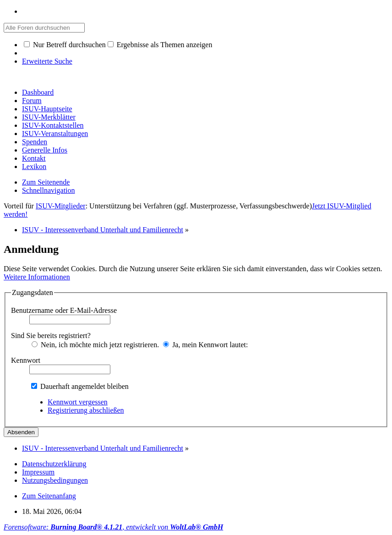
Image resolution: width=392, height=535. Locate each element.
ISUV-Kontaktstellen (53, 125)
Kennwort (26, 360)
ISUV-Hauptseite (47, 109)
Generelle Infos (45, 150)
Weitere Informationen (37, 277)
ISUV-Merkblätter (49, 117)
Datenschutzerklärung (54, 464)
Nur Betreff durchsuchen (65, 45)
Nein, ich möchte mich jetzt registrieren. (95, 345)
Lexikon (34, 167)
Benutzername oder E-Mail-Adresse (64, 310)
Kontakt (34, 158)
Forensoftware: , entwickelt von (113, 527)
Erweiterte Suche (47, 61)
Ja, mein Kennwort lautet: (205, 345)
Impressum (38, 472)
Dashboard (38, 92)
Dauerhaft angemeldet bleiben (80, 386)
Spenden (35, 142)
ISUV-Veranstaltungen (55, 134)
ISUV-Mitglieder (61, 206)
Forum (32, 101)
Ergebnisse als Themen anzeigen (160, 45)
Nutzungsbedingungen (55, 480)
